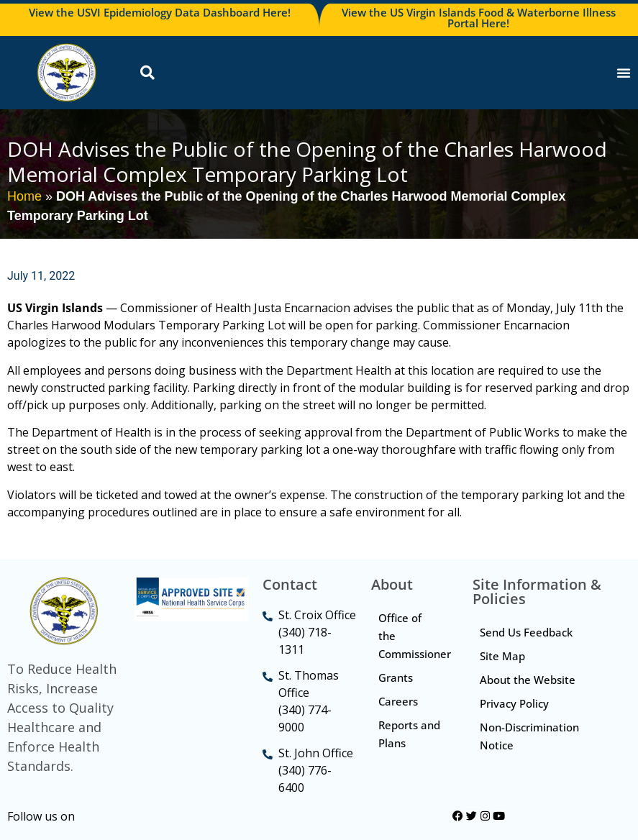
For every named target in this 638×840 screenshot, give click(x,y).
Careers (398, 701)
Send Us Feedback (526, 632)
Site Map (502, 656)
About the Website (528, 680)
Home (24, 196)
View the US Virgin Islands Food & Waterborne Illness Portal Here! (479, 18)
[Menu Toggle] (624, 73)
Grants (396, 677)
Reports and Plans (409, 734)
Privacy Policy (514, 703)
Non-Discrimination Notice (529, 736)
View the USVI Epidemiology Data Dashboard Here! (160, 12)
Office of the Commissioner (415, 636)
